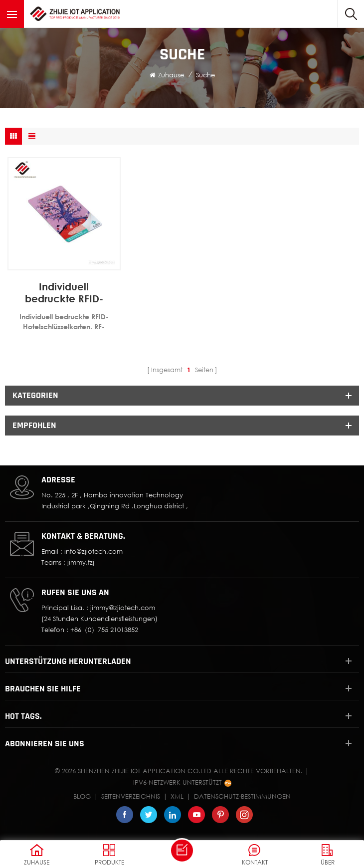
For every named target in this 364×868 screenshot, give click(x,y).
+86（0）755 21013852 (104, 630)
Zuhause (167, 75)
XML (177, 796)
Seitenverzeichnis (131, 796)
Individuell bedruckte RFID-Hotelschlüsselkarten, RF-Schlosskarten (64, 292)
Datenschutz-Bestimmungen (242, 796)
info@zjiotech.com (93, 551)
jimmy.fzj (81, 562)
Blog (82, 796)
